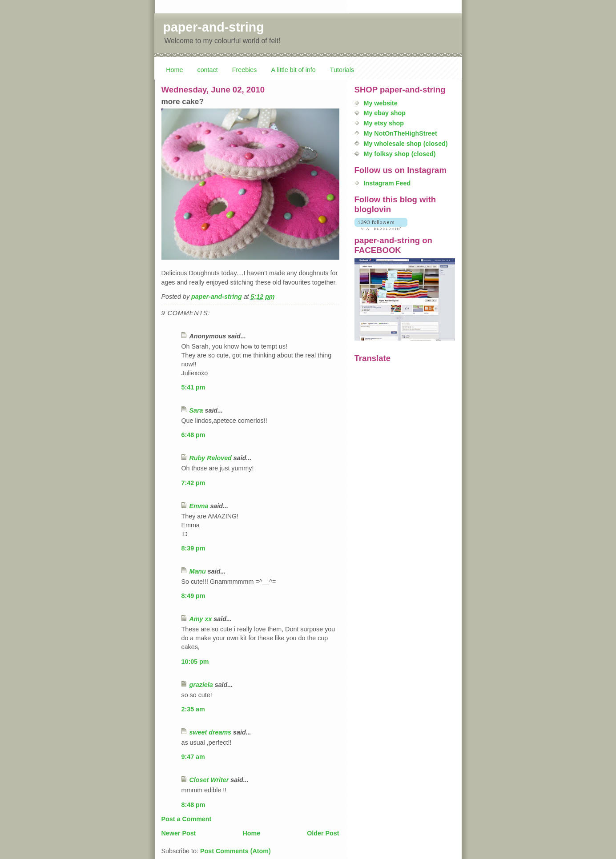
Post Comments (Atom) (236, 851)
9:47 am (193, 757)
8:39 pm (193, 548)
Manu (198, 571)
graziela (201, 685)
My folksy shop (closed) (400, 154)
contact (208, 70)
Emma (199, 506)
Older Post (323, 833)
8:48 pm (193, 805)
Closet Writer (209, 780)
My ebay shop (385, 113)
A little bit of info (294, 70)
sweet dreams (211, 732)
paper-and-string (214, 27)
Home (174, 70)
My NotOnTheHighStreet (401, 133)
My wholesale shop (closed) (406, 144)
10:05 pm (195, 662)
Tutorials (342, 70)
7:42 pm (193, 483)
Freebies (245, 70)
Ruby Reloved (211, 458)
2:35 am (193, 709)
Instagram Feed (387, 183)
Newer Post (179, 833)
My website (381, 103)
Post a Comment (187, 819)
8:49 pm (193, 596)
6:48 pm (193, 435)
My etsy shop (384, 123)
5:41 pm (193, 387)
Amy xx (201, 619)
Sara (196, 410)
